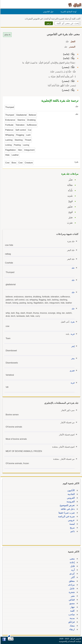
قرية (72, 334)
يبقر (73, 358)
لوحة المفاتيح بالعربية (68, 12)
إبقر (73, 346)
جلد (73, 268)
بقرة (72, 322)
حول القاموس (48, 12)
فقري (72, 371)
